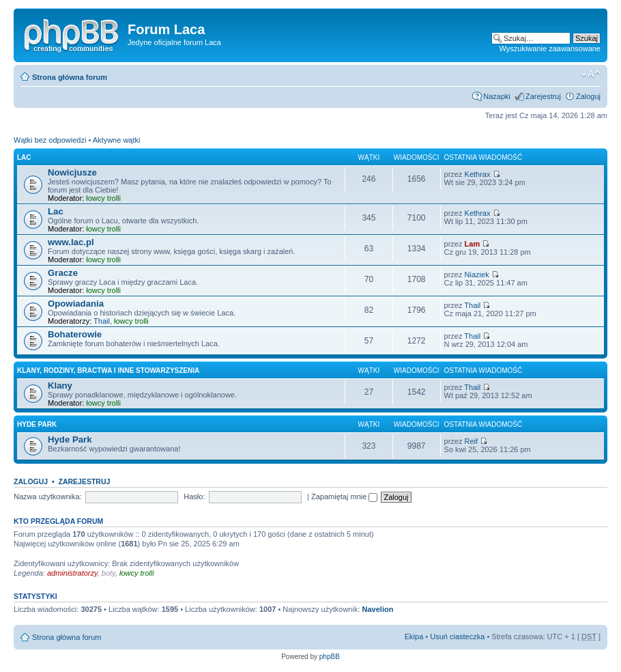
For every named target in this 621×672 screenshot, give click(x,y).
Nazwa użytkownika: (48, 496)
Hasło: (194, 496)
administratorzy (72, 573)
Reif (472, 441)
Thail (102, 321)
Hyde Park (37, 424)
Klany (60, 386)
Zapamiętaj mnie (344, 496)
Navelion (378, 609)
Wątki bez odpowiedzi (50, 140)
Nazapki (497, 96)
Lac (24, 157)
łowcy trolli (103, 198)
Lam (473, 244)
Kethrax (478, 174)
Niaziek (477, 275)
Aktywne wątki (117, 140)
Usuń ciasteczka (457, 636)
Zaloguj (588, 96)
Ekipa (414, 636)
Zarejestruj (543, 96)
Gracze (63, 273)
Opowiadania (76, 304)
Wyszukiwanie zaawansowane (550, 48)
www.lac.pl (71, 242)
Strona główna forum (70, 77)
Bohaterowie (75, 334)
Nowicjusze (72, 172)
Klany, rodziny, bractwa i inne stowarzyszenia (108, 370)
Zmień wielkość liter (591, 74)
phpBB (330, 657)
